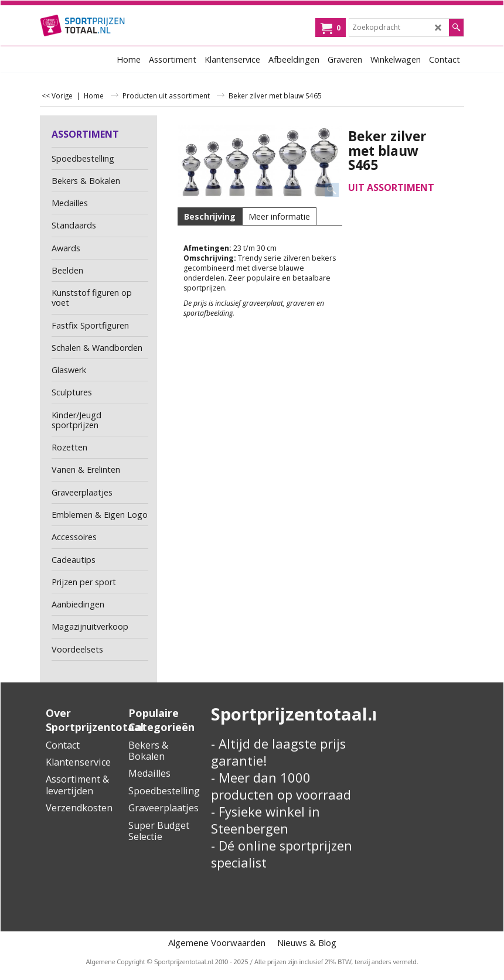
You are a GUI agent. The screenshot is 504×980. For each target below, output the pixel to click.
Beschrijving (210, 216)
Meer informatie (279, 216)
